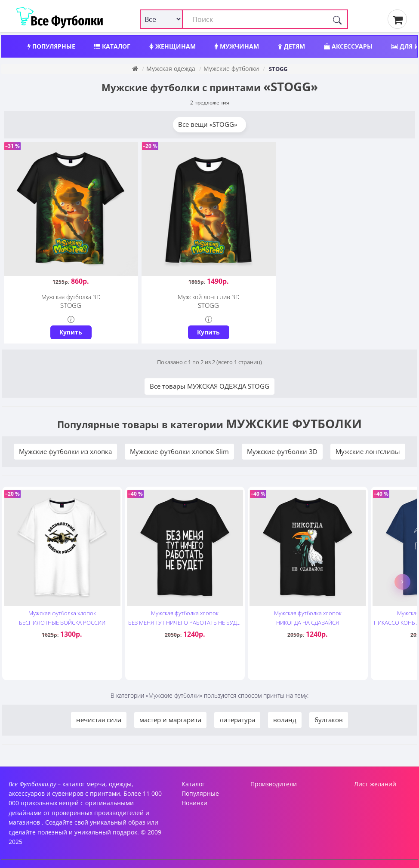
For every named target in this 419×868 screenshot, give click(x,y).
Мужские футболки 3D (282, 451)
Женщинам (173, 46)
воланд (285, 719)
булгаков (329, 719)
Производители (274, 783)
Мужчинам (237, 46)
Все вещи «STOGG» (209, 124)
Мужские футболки (231, 69)
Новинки (194, 802)
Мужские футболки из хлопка (65, 451)
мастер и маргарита (170, 719)
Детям (291, 46)
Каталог (112, 46)
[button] (402, 581)
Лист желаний (375, 783)
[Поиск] (337, 19)
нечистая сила (99, 719)
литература (237, 719)
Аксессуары (348, 46)
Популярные (51, 46)
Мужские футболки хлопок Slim (179, 451)
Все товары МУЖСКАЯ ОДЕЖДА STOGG (209, 386)
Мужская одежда (171, 69)
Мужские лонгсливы (368, 451)
